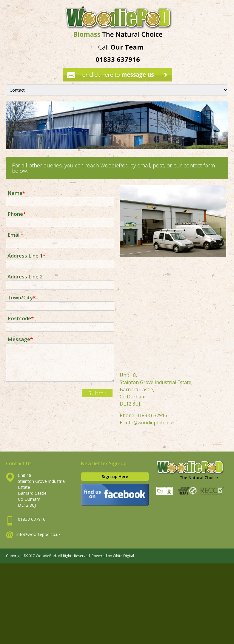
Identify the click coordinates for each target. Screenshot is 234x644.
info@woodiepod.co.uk (150, 423)
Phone (17, 214)
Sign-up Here (115, 476)
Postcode (21, 318)
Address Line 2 (25, 276)
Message (20, 339)
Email (15, 234)
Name (16, 193)
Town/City (21, 297)
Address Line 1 (26, 255)
